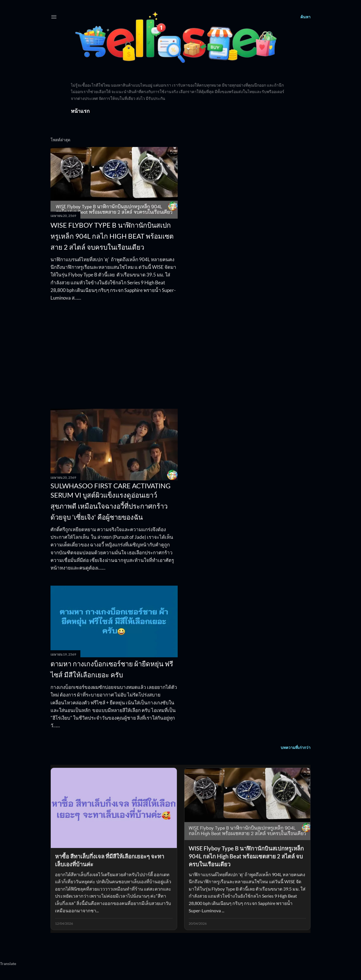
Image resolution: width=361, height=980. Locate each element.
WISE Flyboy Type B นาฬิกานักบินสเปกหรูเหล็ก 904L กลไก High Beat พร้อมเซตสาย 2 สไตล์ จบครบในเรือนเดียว (112, 236)
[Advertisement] (114, 355)
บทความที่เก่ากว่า (296, 747)
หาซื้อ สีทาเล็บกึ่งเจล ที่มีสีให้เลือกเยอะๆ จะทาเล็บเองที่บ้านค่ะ (110, 860)
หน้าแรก (80, 111)
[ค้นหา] (305, 17)
